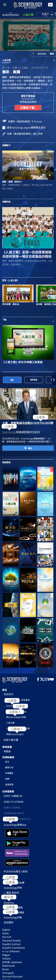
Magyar (6, 923)
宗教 (13, 886)
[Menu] (5, 5)
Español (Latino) (11, 913)
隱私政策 (6, 973)
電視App (15, 823)
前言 (7, 760)
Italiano (6, 927)
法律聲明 (6, 976)
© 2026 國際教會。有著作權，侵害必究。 (24, 962)
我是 (15, 732)
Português (8, 941)
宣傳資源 (9, 783)
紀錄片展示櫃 (11, 738)
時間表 (7, 750)
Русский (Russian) (12, 945)
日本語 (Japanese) (12, 931)
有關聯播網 (8, 755)
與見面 (16, 715)
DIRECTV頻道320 (13, 794)
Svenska (7, 949)
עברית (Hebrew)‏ (11, 920)
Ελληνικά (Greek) (11, 909)
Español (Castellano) (14, 916)
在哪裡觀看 (8, 790)
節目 (5, 688)
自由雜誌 (9, 891)
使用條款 (6, 966)
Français (7, 956)
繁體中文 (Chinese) (13, 952)
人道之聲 (6, 60)
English (6, 898)
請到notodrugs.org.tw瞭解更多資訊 (26, 127)
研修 (13, 856)
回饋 (7, 777)
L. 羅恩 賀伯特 (11, 861)
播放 (28, 448)
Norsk (6, 938)
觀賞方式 (9, 766)
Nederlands (9, 934)
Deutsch (7, 905)
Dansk (6, 902)
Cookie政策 (7, 969)
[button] (54, 380)
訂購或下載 (28, 108)
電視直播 (7, 745)
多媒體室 (9, 771)
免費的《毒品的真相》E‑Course (25, 121)
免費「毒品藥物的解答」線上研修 (25, 134)
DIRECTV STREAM (14, 800)
